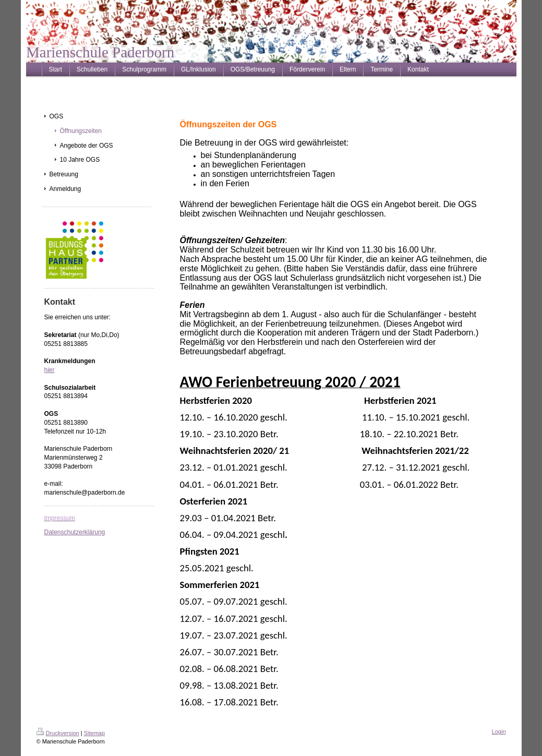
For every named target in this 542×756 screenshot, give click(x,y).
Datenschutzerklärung (75, 532)
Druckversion (58, 733)
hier (50, 370)
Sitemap (94, 733)
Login (499, 731)
